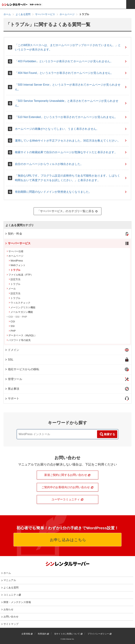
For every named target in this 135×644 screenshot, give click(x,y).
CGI (12, 321)
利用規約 (43, 634)
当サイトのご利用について (68, 634)
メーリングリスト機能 (22, 307)
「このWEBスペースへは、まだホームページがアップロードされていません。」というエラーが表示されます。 (71, 47)
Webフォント (17, 265)
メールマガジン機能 (21, 312)
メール (11, 289)
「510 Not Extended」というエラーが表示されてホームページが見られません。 (71, 117)
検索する (107, 434)
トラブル (15, 270)
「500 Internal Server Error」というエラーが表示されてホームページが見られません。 (71, 87)
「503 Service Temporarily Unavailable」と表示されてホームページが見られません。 (71, 103)
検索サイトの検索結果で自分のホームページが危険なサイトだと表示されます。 (71, 152)
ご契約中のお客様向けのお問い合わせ (67, 487)
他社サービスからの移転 (22, 369)
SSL (9, 360)
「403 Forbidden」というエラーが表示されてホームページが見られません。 (71, 61)
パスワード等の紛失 (19, 340)
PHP (12, 331)
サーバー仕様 (15, 251)
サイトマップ (11, 624)
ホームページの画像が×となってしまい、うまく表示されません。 (71, 129)
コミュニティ (12, 595)
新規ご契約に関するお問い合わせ (67, 475)
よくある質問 (11, 588)
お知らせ (9, 609)
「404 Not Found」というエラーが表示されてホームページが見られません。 (71, 73)
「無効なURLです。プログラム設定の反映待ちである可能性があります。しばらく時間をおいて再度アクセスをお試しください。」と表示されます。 (71, 178)
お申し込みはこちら (68, 540)
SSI (12, 326)
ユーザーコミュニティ (67, 499)
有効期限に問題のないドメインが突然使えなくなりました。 (71, 192)
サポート (12, 398)
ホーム (7, 573)
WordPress (16, 261)
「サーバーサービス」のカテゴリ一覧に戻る (67, 211)
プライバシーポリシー (100, 634)
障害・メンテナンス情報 (17, 602)
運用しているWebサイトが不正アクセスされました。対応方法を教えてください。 (71, 141)
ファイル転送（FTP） (20, 275)
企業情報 (27, 634)
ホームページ (15, 256)
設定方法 (15, 279)
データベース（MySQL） (22, 335)
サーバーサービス (18, 243)
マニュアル (10, 580)
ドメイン (12, 350)
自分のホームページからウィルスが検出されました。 (71, 164)
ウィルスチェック (20, 303)
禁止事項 (12, 389)
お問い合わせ (11, 617)
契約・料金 (13, 234)
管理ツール (13, 379)
